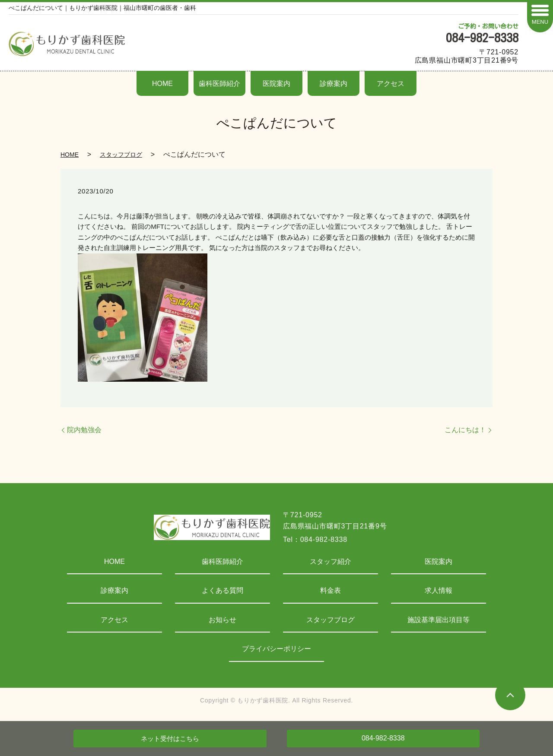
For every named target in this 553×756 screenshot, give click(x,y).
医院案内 (276, 84)
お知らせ (222, 620)
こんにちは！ (465, 430)
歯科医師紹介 (219, 84)
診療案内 (334, 84)
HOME (162, 84)
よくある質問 (222, 590)
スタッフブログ (121, 155)
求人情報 (439, 590)
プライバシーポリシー (276, 649)
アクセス (391, 84)
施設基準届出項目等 (439, 620)
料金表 (331, 590)
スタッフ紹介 (331, 561)
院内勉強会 (84, 430)
